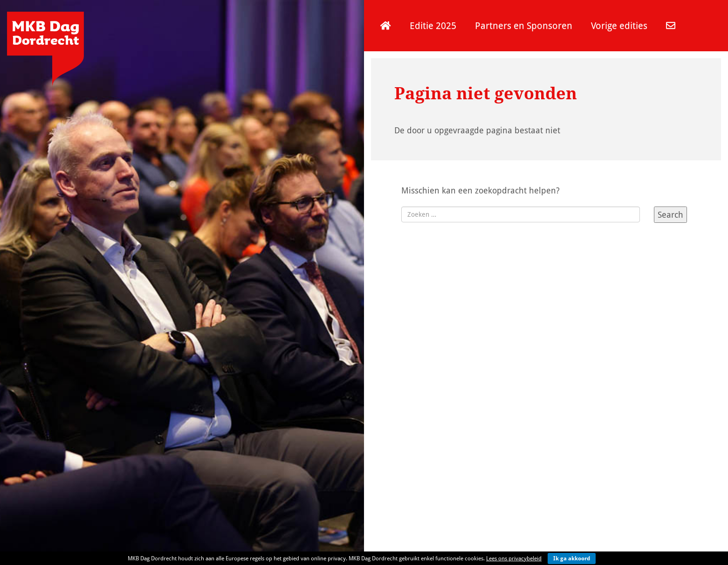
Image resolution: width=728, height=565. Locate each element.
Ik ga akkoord (572, 558)
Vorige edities (619, 25)
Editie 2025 (433, 25)
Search (670, 214)
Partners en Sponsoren (524, 25)
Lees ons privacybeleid (514, 558)
